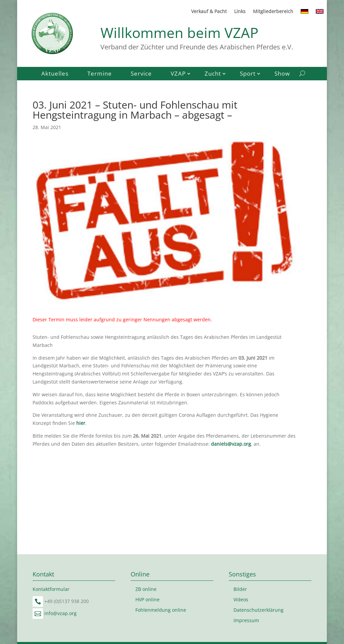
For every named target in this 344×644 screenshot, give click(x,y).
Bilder (240, 589)
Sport (248, 74)
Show (282, 74)
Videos (241, 599)
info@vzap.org (60, 613)
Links (240, 12)
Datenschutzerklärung (259, 610)
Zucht (213, 74)
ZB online (146, 589)
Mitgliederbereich (273, 12)
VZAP (178, 74)
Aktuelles (55, 74)
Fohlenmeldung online (161, 610)
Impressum (246, 620)
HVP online (147, 599)
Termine (100, 74)
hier (81, 423)
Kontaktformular (51, 589)
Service (141, 74)
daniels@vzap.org (231, 444)
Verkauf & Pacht (209, 12)
